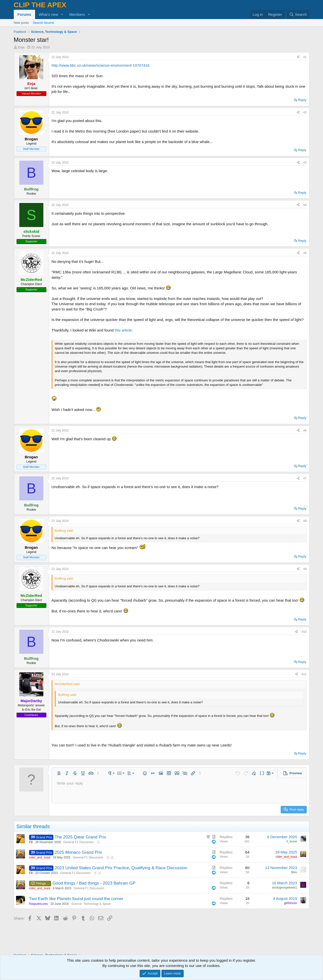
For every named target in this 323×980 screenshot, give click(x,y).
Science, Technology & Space (91, 904)
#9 (305, 569)
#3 (305, 163)
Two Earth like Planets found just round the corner (76, 899)
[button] (62, 14)
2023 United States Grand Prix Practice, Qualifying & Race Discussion (121, 868)
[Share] (298, 57)
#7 (305, 478)
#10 (304, 632)
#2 (305, 113)
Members (77, 14)
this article (123, 330)
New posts (21, 23)
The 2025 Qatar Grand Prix (80, 837)
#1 (305, 57)
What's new (48, 14)
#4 (305, 205)
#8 (305, 521)
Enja (21, 47)
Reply (302, 100)
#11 (304, 674)
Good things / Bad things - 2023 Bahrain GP (94, 883)
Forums (24, 14)
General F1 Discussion (79, 842)
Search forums (43, 23)
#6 (305, 430)
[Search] (298, 14)
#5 (305, 253)
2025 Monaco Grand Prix (78, 852)
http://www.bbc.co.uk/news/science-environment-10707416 (101, 65)
